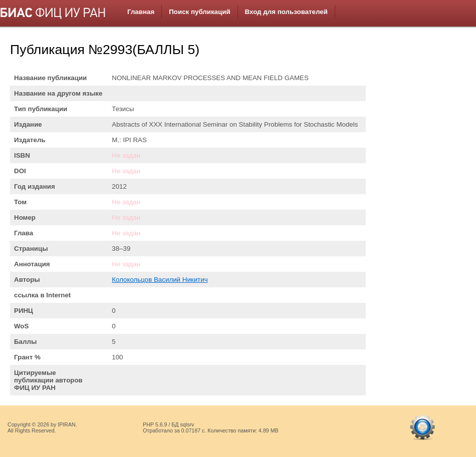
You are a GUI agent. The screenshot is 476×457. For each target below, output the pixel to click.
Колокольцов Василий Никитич (160, 280)
